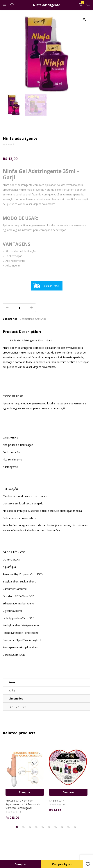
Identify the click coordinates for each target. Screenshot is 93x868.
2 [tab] (23, 827)
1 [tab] (17, 827)
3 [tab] (30, 827)
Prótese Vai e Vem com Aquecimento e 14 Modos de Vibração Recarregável (23, 804)
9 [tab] (68, 827)
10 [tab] (75, 827)
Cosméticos (27, 319)
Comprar (21, 864)
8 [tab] (62, 827)
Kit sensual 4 (57, 801)
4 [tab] (36, 827)
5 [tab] (42, 827)
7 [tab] (55, 827)
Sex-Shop (41, 319)
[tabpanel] (25, 782)
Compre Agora (62, 864)
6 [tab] (49, 827)
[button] (81, 5)
